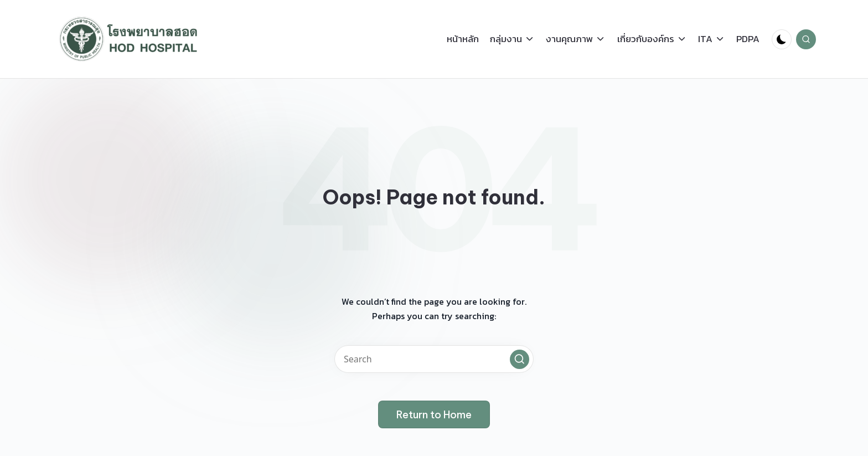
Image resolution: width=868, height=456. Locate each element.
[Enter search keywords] (434, 359)
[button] (520, 359)
